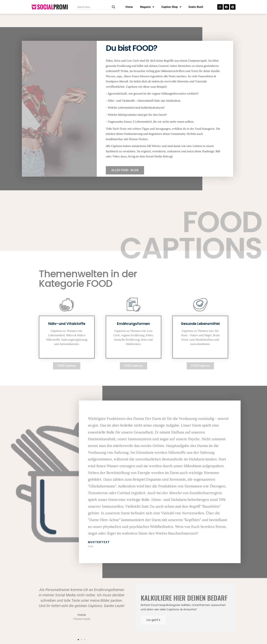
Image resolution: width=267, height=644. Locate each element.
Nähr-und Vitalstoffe (67, 324)
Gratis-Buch (196, 7)
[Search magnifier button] (113, 7)
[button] (35, 609)
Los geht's (153, 620)
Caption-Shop (171, 7)
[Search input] (94, 7)
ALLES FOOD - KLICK (125, 170)
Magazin (147, 7)
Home (129, 7)
